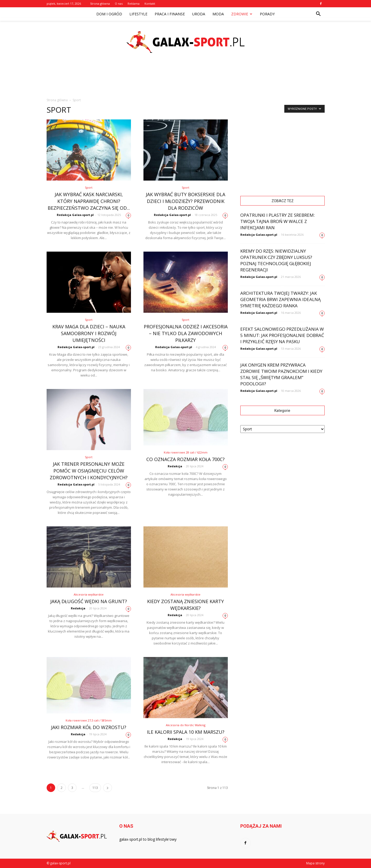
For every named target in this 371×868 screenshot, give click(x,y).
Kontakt (150, 4)
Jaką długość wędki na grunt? (89, 601)
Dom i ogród (109, 14)
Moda (218, 14)
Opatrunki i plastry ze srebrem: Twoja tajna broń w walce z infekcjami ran (278, 221)
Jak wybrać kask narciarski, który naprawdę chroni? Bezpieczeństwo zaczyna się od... (89, 201)
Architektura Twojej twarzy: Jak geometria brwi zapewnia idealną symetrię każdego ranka (281, 299)
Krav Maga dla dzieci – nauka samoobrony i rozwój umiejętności (89, 333)
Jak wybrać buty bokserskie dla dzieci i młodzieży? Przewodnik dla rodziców (185, 201)
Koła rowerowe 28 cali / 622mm (186, 452)
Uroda (199, 14)
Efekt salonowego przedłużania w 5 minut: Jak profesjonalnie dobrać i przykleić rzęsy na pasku (282, 335)
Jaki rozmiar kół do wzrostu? (89, 727)
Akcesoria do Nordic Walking (186, 725)
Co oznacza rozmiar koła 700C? (185, 459)
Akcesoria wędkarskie (89, 594)
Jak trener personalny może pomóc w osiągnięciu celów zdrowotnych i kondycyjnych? (89, 471)
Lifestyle (138, 14)
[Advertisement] (186, 80)
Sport (89, 187)
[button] (318, 14)
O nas (119, 4)
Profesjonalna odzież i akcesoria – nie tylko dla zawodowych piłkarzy (186, 333)
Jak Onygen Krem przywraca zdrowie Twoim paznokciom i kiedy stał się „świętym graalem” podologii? (281, 374)
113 (95, 788)
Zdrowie (242, 14)
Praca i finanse (170, 14)
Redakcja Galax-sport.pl (75, 215)
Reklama (134, 4)
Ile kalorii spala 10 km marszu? (186, 732)
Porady (267, 14)
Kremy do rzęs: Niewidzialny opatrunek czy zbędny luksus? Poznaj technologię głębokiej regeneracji (276, 260)
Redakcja (175, 466)
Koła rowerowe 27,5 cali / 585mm (89, 720)
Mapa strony (315, 863)
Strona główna (100, 4)
